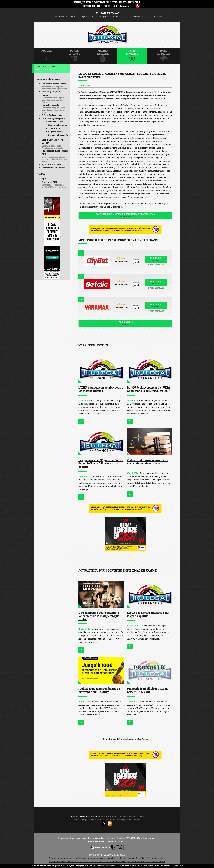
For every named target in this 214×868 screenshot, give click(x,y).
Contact (136, 820)
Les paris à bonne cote (58, 135)
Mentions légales (82, 820)
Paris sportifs (125, 323)
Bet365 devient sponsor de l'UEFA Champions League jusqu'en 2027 (148, 389)
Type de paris (54, 128)
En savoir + (166, 866)
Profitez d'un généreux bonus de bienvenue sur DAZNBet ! (99, 690)
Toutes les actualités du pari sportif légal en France (125, 739)
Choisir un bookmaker (58, 125)
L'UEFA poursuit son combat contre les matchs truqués (101, 389)
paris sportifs (97, 99)
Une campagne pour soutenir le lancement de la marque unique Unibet (99, 616)
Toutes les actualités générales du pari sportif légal (125, 215)
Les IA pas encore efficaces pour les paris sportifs (148, 614)
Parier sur (156, 259)
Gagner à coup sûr (56, 132)
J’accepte (179, 866)
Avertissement (98, 820)
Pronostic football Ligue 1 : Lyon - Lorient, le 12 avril (148, 690)
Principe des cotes (56, 122)
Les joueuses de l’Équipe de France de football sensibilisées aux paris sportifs (101, 463)
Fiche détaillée (156, 265)
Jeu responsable (124, 820)
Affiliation (110, 820)
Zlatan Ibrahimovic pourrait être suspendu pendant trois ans (148, 462)
